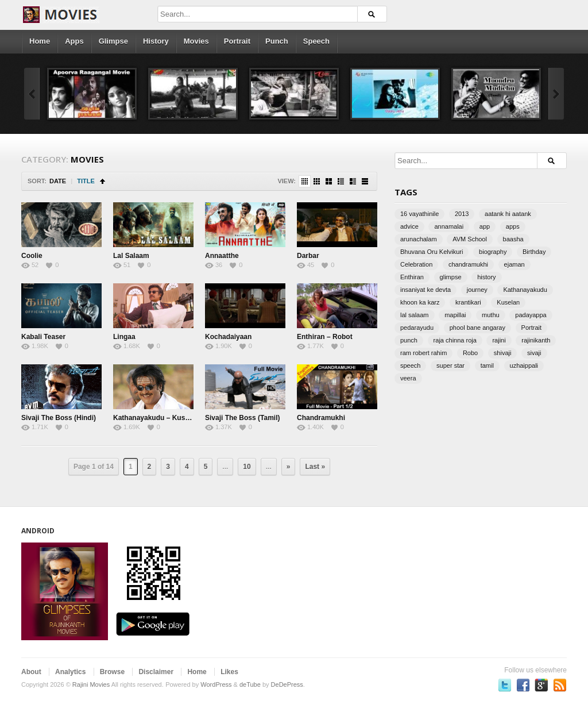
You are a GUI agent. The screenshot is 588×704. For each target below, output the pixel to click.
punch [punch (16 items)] (409, 340)
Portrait (237, 41)
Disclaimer (156, 672)
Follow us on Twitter (505, 685)
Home (40, 41)
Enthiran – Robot (325, 337)
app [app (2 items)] (485, 226)
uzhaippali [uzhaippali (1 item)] (524, 366)
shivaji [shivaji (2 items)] (503, 353)
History (156, 41)
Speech (316, 41)
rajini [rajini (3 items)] (499, 340)
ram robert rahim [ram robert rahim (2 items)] (423, 353)
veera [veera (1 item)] (408, 378)
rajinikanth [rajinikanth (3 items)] (536, 340)
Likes (229, 672)
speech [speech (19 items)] (410, 366)
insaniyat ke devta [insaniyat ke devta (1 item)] (425, 290)
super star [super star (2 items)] (450, 366)
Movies (196, 41)
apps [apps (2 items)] (513, 226)
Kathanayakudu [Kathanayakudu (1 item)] (525, 290)
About (31, 672)
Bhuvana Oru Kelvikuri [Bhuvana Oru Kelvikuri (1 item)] (432, 252)
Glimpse (113, 41)
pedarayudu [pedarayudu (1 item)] (417, 328)
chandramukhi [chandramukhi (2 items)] (468, 264)
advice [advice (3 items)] (409, 226)
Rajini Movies (91, 684)
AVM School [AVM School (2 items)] (470, 239)
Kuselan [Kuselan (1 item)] (508, 302)
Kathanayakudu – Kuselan (156, 418)
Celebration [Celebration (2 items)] (416, 264)
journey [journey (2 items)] (477, 290)
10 (247, 467)
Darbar (308, 256)
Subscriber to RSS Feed (560, 685)
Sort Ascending (102, 181)
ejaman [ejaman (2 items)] (514, 264)
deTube (250, 684)
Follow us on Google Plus (541, 685)
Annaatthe (222, 256)
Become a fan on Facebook (523, 685)
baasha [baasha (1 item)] (513, 239)
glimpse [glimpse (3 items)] (451, 277)
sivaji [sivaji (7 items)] (534, 353)
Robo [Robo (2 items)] (470, 353)
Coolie (32, 256)
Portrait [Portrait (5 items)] (531, 328)
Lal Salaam (131, 256)
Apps (74, 41)
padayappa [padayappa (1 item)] (531, 315)
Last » (315, 467)
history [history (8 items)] (486, 277)
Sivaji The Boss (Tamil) (242, 418)
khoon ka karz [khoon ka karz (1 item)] (420, 302)
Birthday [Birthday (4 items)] (534, 252)
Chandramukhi (321, 418)
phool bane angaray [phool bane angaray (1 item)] (477, 328)
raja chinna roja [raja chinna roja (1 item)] (455, 340)
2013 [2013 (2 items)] (462, 214)
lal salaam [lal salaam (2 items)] (415, 315)
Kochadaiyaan (228, 337)
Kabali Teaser (43, 337)
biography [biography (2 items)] (493, 252)
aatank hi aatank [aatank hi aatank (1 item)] (508, 214)
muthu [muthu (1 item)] (491, 315)
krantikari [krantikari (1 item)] (468, 302)
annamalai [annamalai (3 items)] (449, 226)
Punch (277, 41)
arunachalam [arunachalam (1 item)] (419, 239)
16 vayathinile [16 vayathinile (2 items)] (419, 214)
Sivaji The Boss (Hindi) (59, 418)
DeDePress (287, 684)
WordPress (216, 684)
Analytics (70, 672)
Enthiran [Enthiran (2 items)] (412, 277)
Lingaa (124, 337)
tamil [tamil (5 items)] (487, 366)
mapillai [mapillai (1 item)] (455, 315)
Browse (112, 672)
